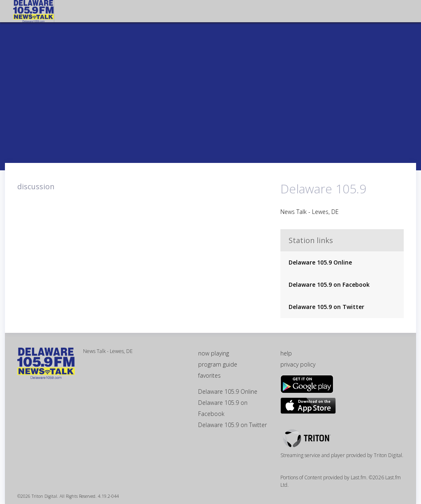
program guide (218, 364)
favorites (209, 375)
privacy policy (298, 364)
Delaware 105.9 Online (320, 262)
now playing (214, 353)
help (286, 353)
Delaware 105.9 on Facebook (329, 285)
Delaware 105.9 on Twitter (326, 307)
